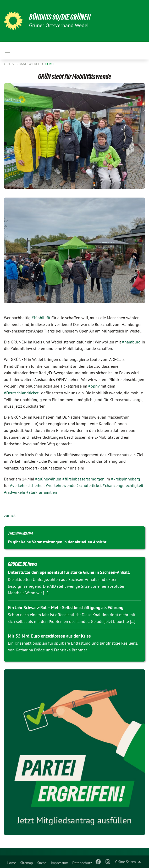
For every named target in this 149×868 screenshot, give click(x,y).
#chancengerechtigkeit (123, 485)
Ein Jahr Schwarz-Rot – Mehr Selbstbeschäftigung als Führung (66, 608)
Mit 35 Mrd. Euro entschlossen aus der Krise (49, 636)
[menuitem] (11, 862)
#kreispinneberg (126, 479)
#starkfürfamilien (42, 492)
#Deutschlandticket (21, 393)
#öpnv (94, 386)
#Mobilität (41, 318)
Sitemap (27, 863)
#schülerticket (89, 485)
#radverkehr (15, 492)
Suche (42, 863)
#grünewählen (48, 479)
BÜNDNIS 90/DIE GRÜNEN (60, 17)
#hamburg (131, 342)
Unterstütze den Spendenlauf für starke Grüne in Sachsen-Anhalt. (69, 572)
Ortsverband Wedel (22, 64)
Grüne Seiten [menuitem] (126, 862)
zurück (10, 515)
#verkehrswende (61, 485)
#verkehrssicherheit (27, 485)
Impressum (59, 863)
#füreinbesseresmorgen (83, 479)
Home (11, 863)
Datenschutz (82, 863)
